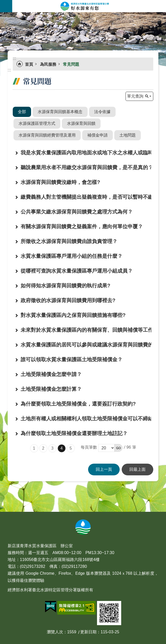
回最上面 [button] (137, 469)
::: (2, 15)
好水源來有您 (89, 6)
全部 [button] (22, 112)
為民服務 (48, 64)
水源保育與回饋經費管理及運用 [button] (47, 135)
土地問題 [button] (128, 135)
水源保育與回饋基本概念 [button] (60, 112)
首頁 (29, 64)
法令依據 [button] (102, 112)
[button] (118, 448)
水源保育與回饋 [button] (81, 123)
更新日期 (88, 632)
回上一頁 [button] (104, 469)
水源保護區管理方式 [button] (37, 123)
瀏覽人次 (55, 632)
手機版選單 (6, 6)
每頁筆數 (89, 447)
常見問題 (71, 64)
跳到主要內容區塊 (3, 3)
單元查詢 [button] (135, 96)
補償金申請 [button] (98, 135)
